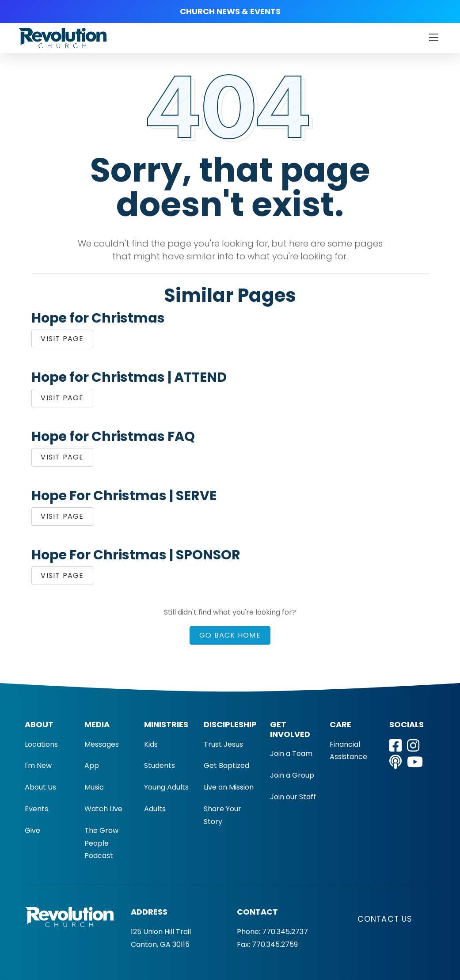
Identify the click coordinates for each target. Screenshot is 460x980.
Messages (102, 744)
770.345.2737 (285, 932)
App (92, 765)
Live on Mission (229, 787)
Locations (41, 744)
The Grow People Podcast (101, 843)
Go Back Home (230, 635)
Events (36, 809)
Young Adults (166, 787)
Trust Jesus (223, 744)
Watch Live (103, 809)
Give (32, 830)
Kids (151, 744)
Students (160, 765)
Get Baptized (226, 765)
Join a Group (292, 775)
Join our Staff (293, 797)
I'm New (38, 765)
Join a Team (291, 754)
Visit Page (62, 339)
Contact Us (385, 919)
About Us (40, 787)
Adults (155, 809)
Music (94, 787)
